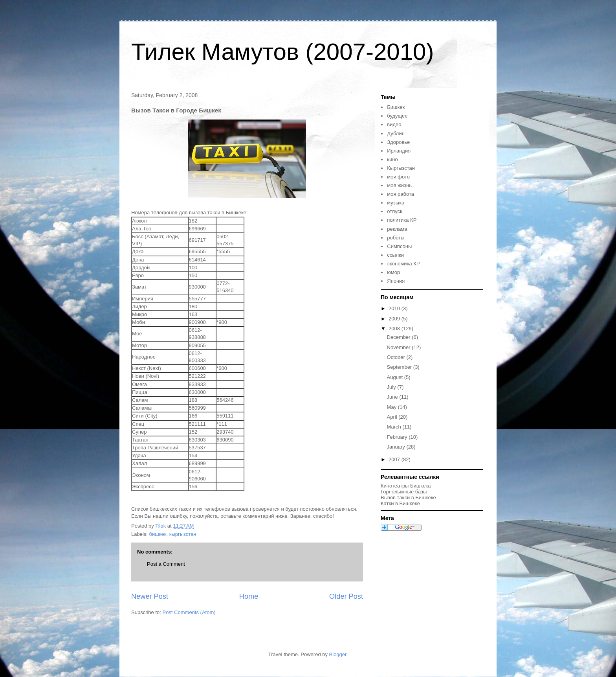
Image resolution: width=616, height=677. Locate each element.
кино (392, 159)
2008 (395, 328)
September (400, 367)
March (395, 427)
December (400, 337)
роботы (396, 238)
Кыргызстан (401, 168)
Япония (396, 281)
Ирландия (399, 151)
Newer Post (150, 596)
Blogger (338, 654)
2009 (395, 319)
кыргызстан (183, 534)
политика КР (402, 220)
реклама (397, 229)
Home (249, 596)
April (393, 417)
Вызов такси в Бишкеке (408, 498)
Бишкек (396, 107)
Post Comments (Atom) (189, 612)
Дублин (396, 133)
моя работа (401, 194)
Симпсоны (399, 246)
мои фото (398, 177)
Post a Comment (166, 564)
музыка (396, 203)
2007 (395, 459)
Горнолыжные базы (404, 492)
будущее (397, 116)
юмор (393, 272)
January (397, 447)
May (392, 407)
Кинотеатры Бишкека (406, 486)
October (397, 357)
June (393, 397)
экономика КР (403, 264)
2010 (395, 308)
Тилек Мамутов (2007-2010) (282, 52)
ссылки (395, 255)
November (400, 347)
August (396, 377)
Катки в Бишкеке (400, 503)
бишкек (158, 534)
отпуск (394, 211)
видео (394, 124)
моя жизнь (399, 185)
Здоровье (398, 142)
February (398, 437)
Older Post (346, 596)
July (392, 387)
